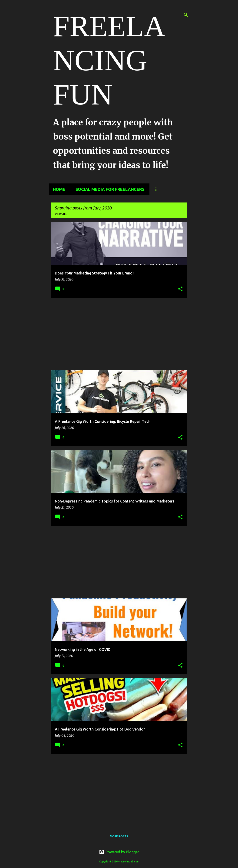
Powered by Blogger (119, 852)
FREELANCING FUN (109, 60)
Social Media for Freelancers (110, 189)
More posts (119, 836)
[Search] (186, 15)
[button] (180, 289)
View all (61, 214)
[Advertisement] (119, 334)
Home (59, 189)
